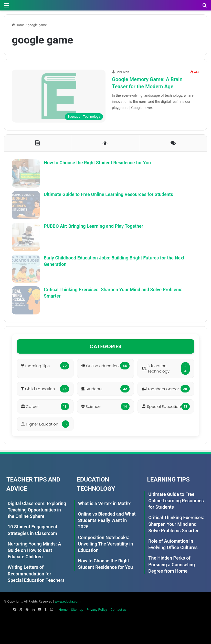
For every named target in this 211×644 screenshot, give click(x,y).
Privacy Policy (97, 610)
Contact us (118, 610)
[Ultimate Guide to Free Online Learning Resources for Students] (26, 205)
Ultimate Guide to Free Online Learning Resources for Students (108, 194)
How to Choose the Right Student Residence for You (97, 163)
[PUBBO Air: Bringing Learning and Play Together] (26, 237)
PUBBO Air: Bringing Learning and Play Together (93, 226)
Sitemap (77, 610)
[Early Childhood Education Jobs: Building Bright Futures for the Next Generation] (26, 269)
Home (18, 25)
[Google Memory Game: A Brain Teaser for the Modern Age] (59, 96)
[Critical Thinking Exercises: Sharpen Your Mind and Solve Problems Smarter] (26, 300)
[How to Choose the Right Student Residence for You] (26, 173)
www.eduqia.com (68, 601)
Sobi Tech (122, 72)
